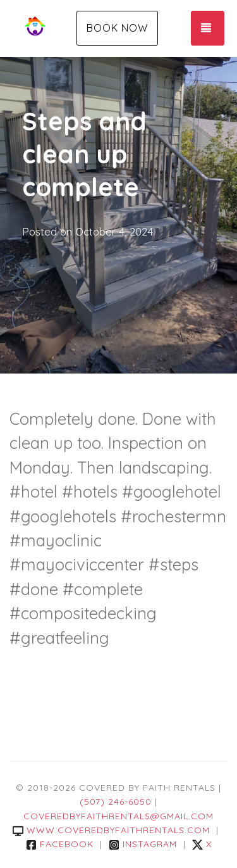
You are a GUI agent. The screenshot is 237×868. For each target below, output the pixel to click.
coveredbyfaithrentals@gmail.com (118, 816)
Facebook (60, 844)
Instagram (143, 844)
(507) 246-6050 (116, 802)
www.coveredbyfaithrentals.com (111, 830)
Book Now (117, 28)
